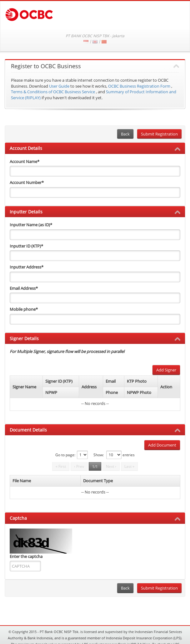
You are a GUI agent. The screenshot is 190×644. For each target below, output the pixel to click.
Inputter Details (26, 212)
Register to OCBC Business (46, 66)
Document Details (28, 430)
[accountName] (95, 171)
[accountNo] (95, 192)
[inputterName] (95, 235)
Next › (111, 466)
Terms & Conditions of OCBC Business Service (53, 92)
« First (61, 466)
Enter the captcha (26, 556)
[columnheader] (26, 387)
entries (129, 455)
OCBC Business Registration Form (139, 86)
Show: (99, 455)
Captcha (18, 518)
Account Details (26, 148)
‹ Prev (79, 466)
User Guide (59, 86)
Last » (129, 466)
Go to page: (65, 455)
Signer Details (24, 338)
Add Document (162, 445)
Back (125, 134)
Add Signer (166, 370)
